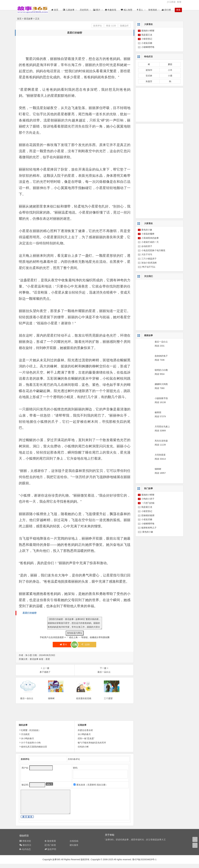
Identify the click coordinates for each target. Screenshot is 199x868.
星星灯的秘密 (30, 613)
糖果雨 (158, 412)
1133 (85, 644)
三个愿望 (108, 703)
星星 (48, 659)
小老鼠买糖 (147, 43)
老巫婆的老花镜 (84, 703)
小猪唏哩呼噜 (148, 47)
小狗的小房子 (148, 499)
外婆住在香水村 (85, 734)
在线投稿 (74, 845)
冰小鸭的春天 (26, 743)
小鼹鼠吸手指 (161, 398)
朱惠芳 (149, 81)
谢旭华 (149, 70)
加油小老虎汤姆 (149, 263)
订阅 (74, 645)
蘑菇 (170, 64)
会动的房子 (147, 246)
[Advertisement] (75, 46)
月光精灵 (24, 738)
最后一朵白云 (27, 703)
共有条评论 (74, 763)
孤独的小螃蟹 (148, 31)
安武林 (149, 76)
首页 (19, 19)
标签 (179, 2)
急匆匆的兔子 (161, 356)
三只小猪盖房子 (149, 259)
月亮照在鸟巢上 (162, 427)
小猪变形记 (147, 39)
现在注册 (101, 789)
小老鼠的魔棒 (148, 234)
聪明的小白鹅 (161, 370)
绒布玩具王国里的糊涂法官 (33, 751)
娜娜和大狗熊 (161, 384)
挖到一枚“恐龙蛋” (86, 743)
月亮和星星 (160, 455)
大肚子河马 (147, 254)
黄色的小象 (147, 230)
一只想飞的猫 (148, 503)
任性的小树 (83, 751)
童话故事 (28, 19)
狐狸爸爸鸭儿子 (149, 528)
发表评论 (97, 26)
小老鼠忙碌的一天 (150, 242)
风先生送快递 (161, 441)
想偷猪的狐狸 (148, 515)
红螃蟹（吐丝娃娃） (30, 734)
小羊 (170, 70)
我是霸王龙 (147, 35)
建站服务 (74, 849)
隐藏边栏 (124, 26)
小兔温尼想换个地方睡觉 (153, 250)
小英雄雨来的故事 (150, 238)
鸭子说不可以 (149, 267)
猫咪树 (51, 703)
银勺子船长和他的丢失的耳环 (92, 747)
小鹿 (170, 76)
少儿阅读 (171, 2)
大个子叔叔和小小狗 (30, 747)
